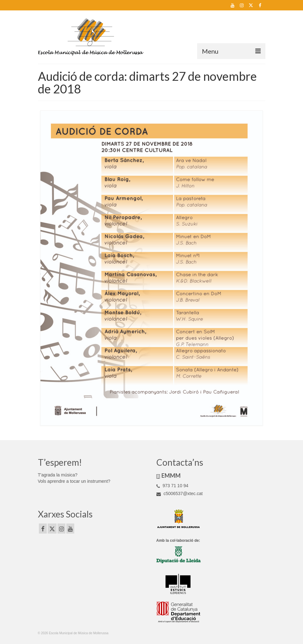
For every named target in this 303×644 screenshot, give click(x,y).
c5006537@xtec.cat (180, 493)
